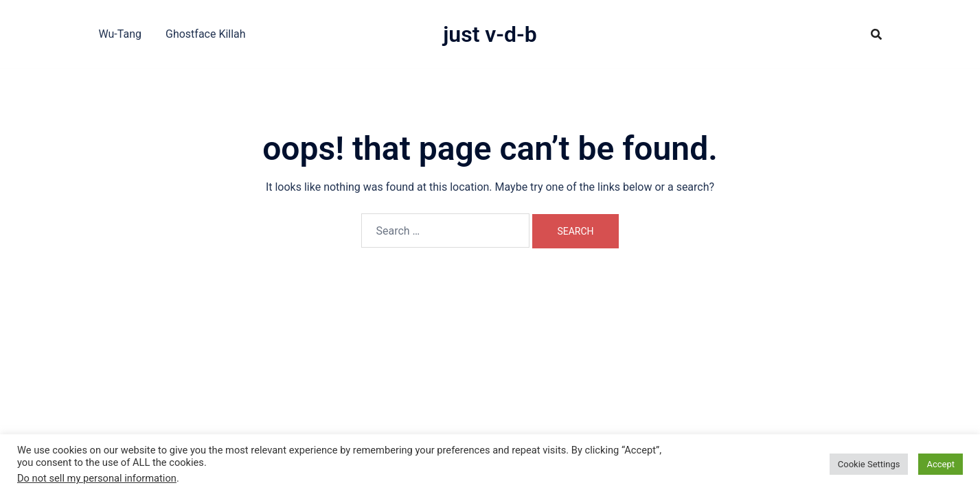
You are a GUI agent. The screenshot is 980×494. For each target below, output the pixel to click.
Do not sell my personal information (97, 478)
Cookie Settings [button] (869, 464)
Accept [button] (941, 464)
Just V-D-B (490, 34)
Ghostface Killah (206, 34)
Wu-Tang (120, 34)
